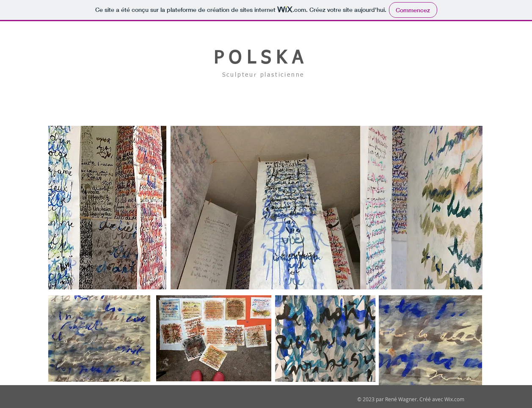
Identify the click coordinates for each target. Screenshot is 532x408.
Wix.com (454, 399)
